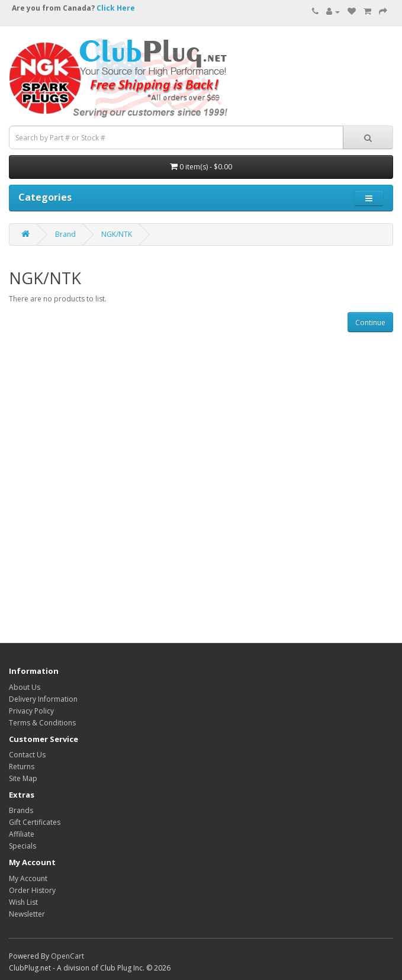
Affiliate (22, 834)
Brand (65, 234)
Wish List (23, 902)
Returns (22, 767)
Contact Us (27, 755)
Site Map (23, 778)
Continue (370, 322)
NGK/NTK (117, 234)
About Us (25, 687)
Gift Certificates (35, 822)
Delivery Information (43, 699)
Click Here (116, 8)
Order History (32, 890)
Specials (22, 846)
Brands (21, 810)
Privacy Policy (31, 711)
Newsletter (27, 914)
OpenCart (67, 956)
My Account (28, 878)
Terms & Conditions (42, 723)
